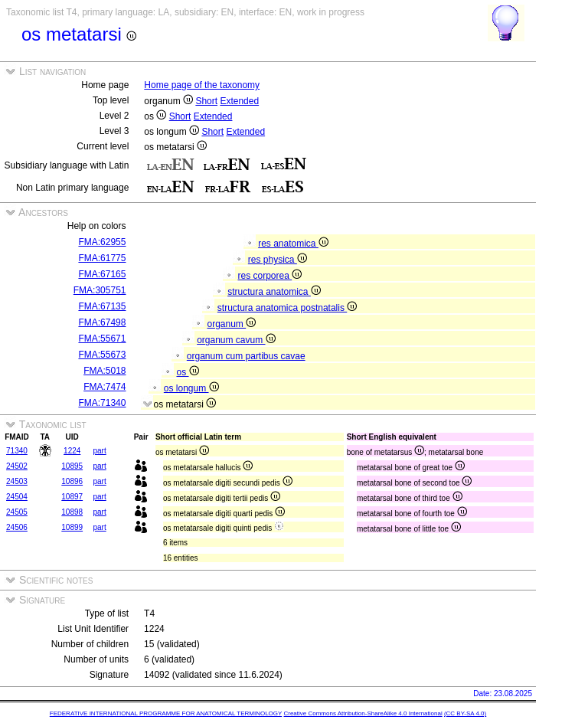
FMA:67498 (102, 322)
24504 (17, 497)
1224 (72, 451)
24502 (17, 466)
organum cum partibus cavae (246, 356)
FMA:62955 (102, 242)
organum (231, 324)
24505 (17, 512)
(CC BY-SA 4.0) (465, 713)
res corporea (269, 276)
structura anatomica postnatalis (287, 308)
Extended (239, 101)
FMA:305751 (100, 290)
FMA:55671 (102, 339)
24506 (17, 527)
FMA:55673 (102, 355)
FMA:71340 (102, 403)
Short (206, 101)
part (99, 451)
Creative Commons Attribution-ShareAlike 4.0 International (363, 713)
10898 (72, 512)
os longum (191, 388)
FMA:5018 (105, 371)
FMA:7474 (105, 387)
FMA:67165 (102, 274)
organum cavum (236, 340)
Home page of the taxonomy (202, 85)
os (187, 372)
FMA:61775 (102, 258)
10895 (72, 466)
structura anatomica (274, 292)
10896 (72, 481)
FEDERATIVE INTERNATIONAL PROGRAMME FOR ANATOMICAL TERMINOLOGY (166, 713)
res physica (278, 260)
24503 (17, 481)
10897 (72, 497)
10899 (72, 527)
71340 (17, 451)
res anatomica (293, 244)
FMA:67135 (102, 306)
